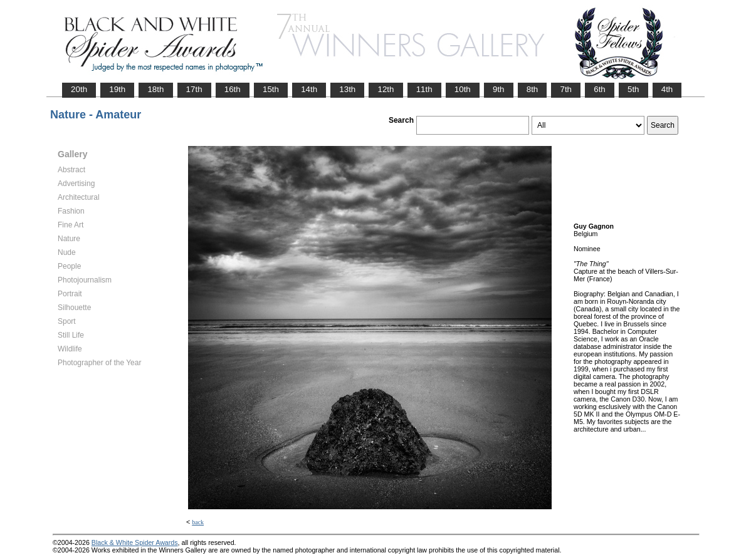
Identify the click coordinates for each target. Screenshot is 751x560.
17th (194, 89)
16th (233, 89)
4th (667, 89)
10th (463, 89)
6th (600, 89)
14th (309, 89)
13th (347, 89)
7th (566, 89)
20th (79, 89)
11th (424, 89)
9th (499, 89)
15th (271, 89)
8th (533, 89)
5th (633, 89)
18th (155, 89)
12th (386, 89)
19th (117, 89)
